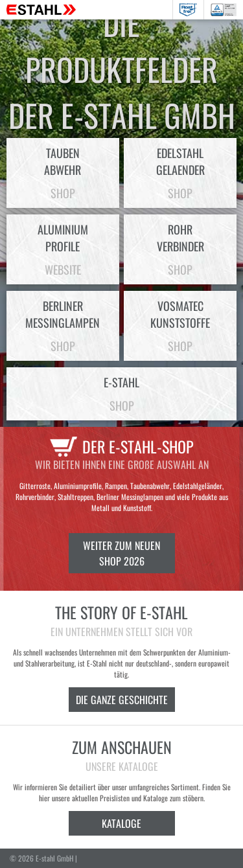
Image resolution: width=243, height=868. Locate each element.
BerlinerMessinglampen (63, 326)
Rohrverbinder (180, 249)
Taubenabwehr (63, 173)
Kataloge (121, 823)
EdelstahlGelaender (180, 173)
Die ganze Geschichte (122, 700)
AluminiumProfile (63, 249)
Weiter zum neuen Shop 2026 (121, 553)
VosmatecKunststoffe (180, 326)
